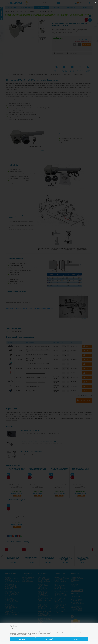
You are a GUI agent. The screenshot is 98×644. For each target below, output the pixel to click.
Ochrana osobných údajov (15, 635)
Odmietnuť (23, 639)
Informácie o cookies (26, 635)
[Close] (96, 2)
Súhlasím (75, 639)
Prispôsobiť (49, 639)
